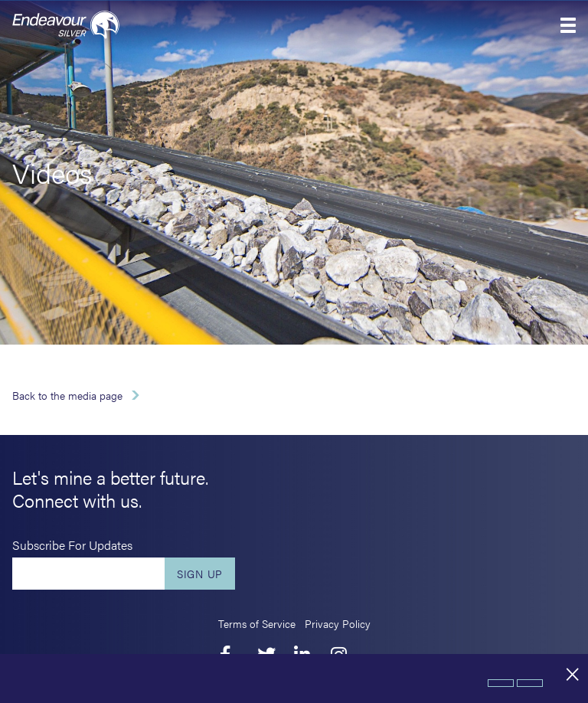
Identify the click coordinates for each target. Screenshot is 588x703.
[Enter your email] (88, 574)
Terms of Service (257, 623)
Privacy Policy (338, 623)
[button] (568, 25)
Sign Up (200, 574)
